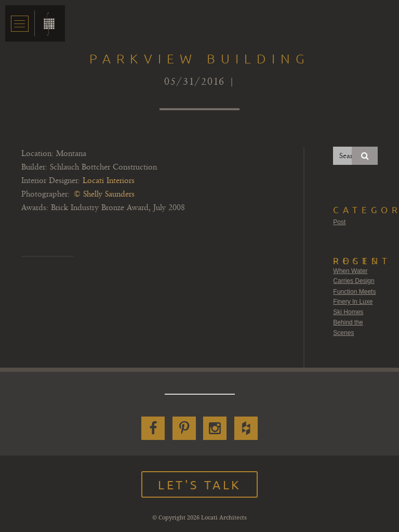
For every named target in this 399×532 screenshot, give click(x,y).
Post (339, 222)
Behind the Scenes (348, 328)
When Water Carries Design (354, 276)
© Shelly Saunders (104, 194)
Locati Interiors (109, 180)
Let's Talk (199, 484)
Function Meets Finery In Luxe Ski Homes (354, 302)
